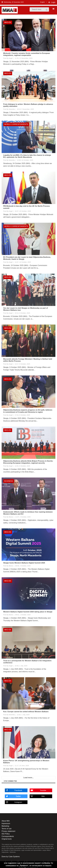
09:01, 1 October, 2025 (23, 615)
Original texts (7, 839)
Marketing (5, 826)
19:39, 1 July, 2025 (21, 666)
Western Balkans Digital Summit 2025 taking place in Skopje (28, 612)
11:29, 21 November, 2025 (24, 58)
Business (9, 481)
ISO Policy (6, 834)
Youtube (38, 790)
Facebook (13, 790)
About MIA (6, 821)
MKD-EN (8, 22)
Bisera (11, 517)
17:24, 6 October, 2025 (22, 415)
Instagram (13, 802)
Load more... (28, 778)
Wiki (37, 796)
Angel (11, 58)
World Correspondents (16, 124)
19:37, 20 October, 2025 (23, 211)
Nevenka (12, 109)
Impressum (6, 823)
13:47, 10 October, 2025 (23, 262)
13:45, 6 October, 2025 (22, 466)
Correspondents (8, 836)
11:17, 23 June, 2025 (22, 766)
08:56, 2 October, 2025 (23, 566)
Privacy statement (8, 831)
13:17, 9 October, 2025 (22, 364)
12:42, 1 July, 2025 (23, 715)
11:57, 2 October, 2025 (23, 517)
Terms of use (7, 829)
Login (53, 2)
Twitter (13, 796)
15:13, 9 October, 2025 (22, 313)
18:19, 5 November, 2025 (25, 109)
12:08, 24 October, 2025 (25, 160)
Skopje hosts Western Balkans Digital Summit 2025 (24, 563)
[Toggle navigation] (53, 9)
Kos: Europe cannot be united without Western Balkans (26, 712)
